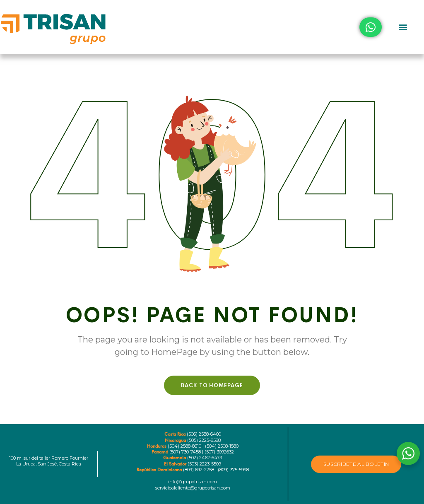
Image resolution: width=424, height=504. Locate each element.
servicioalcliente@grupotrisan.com (193, 488)
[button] (403, 27)
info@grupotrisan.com (193, 482)
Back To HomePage (212, 385)
